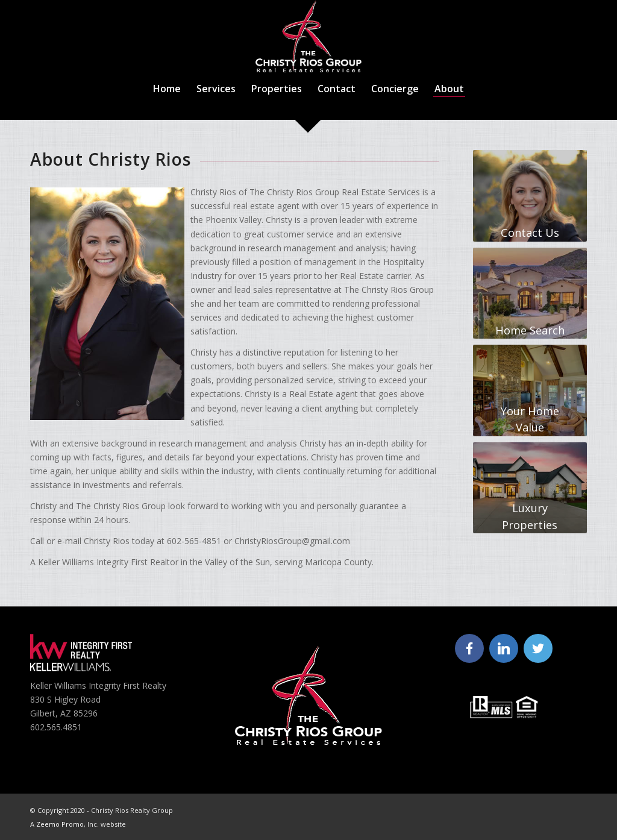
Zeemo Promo (60, 824)
